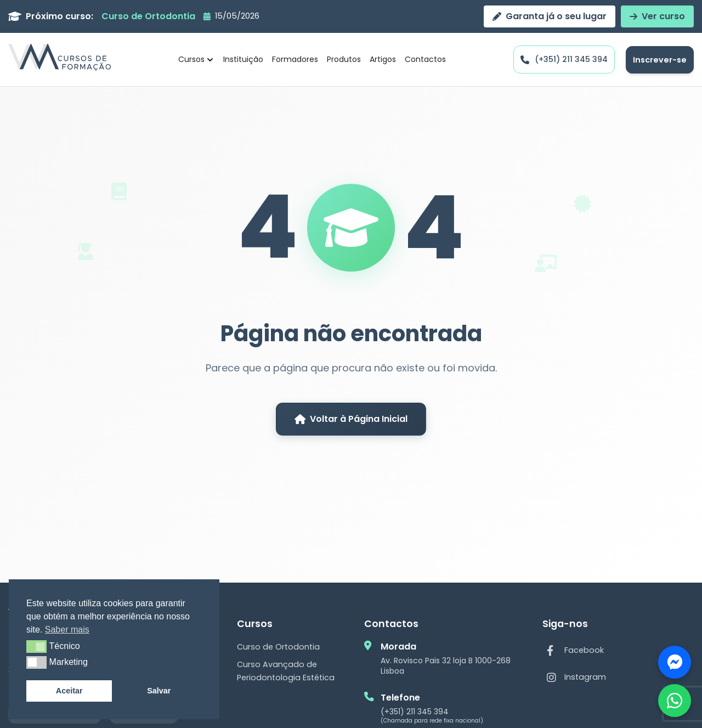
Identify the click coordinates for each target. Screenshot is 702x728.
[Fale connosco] (675, 662)
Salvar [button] (159, 691)
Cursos (197, 59)
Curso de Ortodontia (278, 647)
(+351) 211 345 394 (415, 712)
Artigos (383, 59)
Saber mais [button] (67, 630)
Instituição (243, 59)
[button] (36, 646)
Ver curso (657, 16)
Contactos (425, 59)
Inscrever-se (660, 60)
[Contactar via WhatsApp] (675, 701)
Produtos (344, 59)
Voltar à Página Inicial (351, 419)
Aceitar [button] (69, 691)
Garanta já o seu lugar (550, 16)
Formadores (295, 59)
